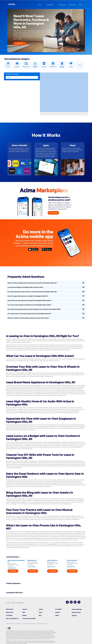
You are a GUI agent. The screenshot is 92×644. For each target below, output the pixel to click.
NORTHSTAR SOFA (32, 560)
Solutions (58, 612)
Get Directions (11, 566)
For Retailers (9, 615)
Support (25, 615)
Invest (41, 612)
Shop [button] (40, 5)
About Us (25, 609)
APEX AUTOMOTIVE (52, 560)
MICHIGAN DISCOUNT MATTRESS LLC (16, 561)
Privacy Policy (18, 624)
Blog (40, 615)
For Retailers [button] (50, 5)
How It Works (10, 609)
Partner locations (76, 612)
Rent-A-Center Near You (12, 619)
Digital (57, 615)
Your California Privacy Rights (29, 624)
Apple (34, 250)
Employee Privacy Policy (42, 624)
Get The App (72, 5)
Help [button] (80, 5)
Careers (41, 609)
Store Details (13, 571)
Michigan (14, 603)
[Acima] (8, 628)
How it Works (62, 5)
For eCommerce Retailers (29, 619)
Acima (12, 5)
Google (48, 250)
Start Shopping (53, 213)
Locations (8, 603)
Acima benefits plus (77, 609)
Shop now (20, 44)
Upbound (74, 615)
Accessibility (59, 609)
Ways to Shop (10, 612)
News (24, 612)
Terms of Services (10, 624)
